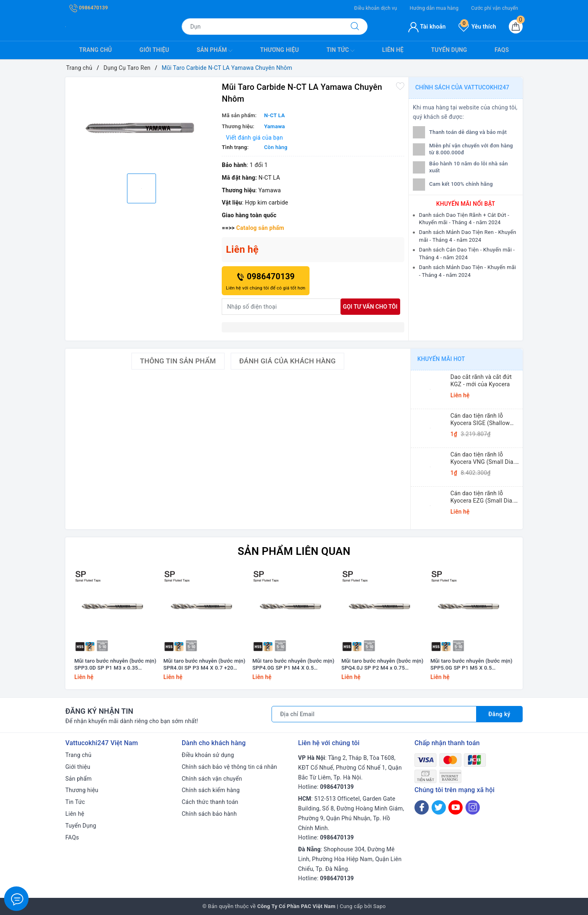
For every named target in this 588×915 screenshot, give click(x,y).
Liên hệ (393, 50)
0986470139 (89, 8)
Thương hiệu (280, 50)
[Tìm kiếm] (355, 27)
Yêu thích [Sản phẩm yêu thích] (477, 27)
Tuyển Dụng (449, 50)
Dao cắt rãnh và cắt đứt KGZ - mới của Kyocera (481, 381)
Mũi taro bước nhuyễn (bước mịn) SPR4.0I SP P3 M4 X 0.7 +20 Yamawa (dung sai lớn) (204, 665)
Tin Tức (340, 51)
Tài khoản (427, 27)
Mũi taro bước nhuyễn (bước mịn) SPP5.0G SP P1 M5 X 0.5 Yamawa (471, 665)
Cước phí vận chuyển (495, 8)
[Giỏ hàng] (516, 27)
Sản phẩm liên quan (294, 551)
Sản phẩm (215, 51)
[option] (141, 124)
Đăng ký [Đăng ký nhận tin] (499, 714)
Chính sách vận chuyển (212, 779)
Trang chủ (96, 50)
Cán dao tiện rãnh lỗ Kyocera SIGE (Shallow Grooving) (480, 420)
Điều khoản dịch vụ (375, 8)
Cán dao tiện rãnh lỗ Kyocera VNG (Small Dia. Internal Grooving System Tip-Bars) (483, 458)
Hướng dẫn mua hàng (434, 8)
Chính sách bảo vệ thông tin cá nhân (229, 767)
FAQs (502, 50)
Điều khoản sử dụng (208, 755)
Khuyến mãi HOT (441, 359)
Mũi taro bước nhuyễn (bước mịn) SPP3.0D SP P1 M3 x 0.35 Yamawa (115, 665)
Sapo (380, 906)
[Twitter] (439, 807)
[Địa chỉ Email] (374, 714)
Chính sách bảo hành (209, 814)
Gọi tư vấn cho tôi (370, 307)
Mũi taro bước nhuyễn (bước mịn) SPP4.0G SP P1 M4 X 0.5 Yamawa (293, 665)
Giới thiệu (155, 50)
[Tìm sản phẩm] (262, 27)
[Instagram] (473, 807)
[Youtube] (455, 807)
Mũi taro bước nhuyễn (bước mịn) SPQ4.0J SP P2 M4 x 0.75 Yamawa (382, 665)
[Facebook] (422, 807)
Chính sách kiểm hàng (211, 790)
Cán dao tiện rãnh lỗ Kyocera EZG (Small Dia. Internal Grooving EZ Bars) (485, 497)
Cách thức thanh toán (210, 802)
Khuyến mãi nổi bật (465, 204)
